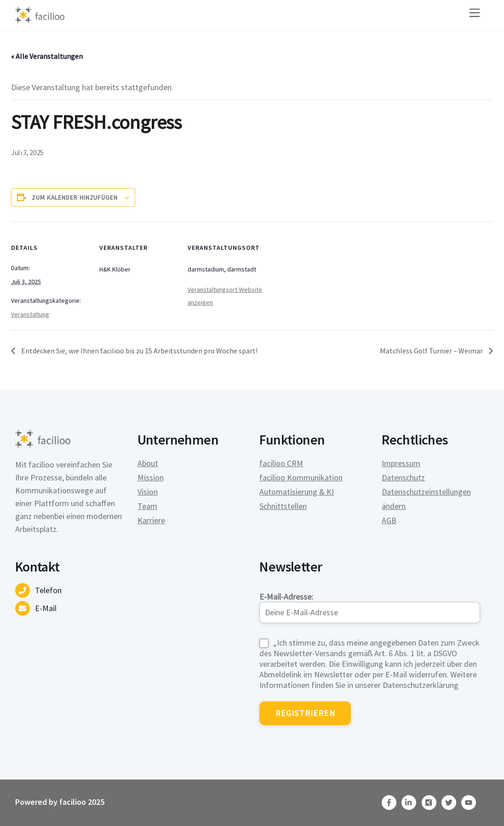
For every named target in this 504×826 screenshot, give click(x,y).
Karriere (151, 520)
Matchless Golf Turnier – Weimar (432, 351)
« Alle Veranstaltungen (47, 56)
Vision (148, 492)
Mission (151, 477)
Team (147, 506)
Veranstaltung (30, 314)
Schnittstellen (283, 506)
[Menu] (475, 13)
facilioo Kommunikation (301, 477)
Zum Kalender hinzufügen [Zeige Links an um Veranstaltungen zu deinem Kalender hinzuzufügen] (75, 197)
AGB (389, 520)
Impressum (401, 463)
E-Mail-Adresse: (370, 607)
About (148, 463)
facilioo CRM (281, 463)
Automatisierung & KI (297, 492)
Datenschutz (403, 477)
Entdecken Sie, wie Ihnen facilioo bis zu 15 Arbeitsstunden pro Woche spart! (139, 351)
